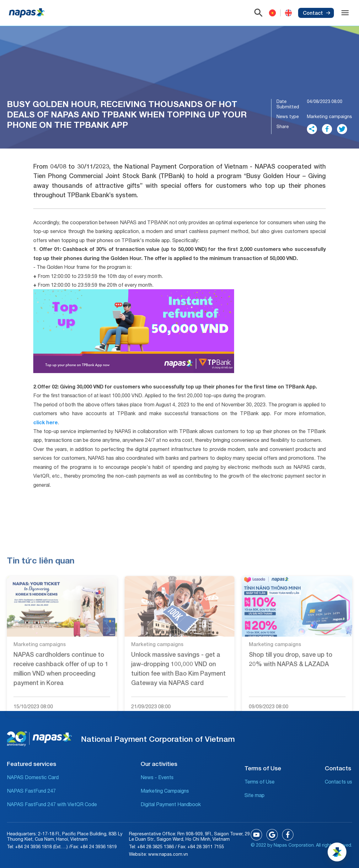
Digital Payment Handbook (171, 804)
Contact (316, 13)
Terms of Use (260, 782)
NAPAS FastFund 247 (31, 791)
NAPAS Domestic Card (33, 777)
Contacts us (338, 782)
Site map (255, 795)
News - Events (157, 777)
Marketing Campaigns (165, 791)
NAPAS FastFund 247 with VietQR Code (52, 804)
